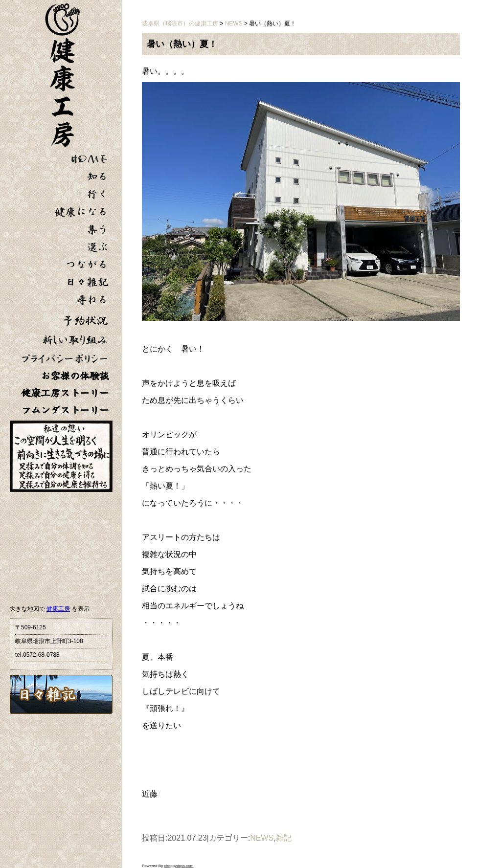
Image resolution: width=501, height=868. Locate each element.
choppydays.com (179, 866)
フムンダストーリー (65, 410)
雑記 (284, 838)
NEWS (262, 838)
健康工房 (58, 609)
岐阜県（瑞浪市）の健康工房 (180, 23)
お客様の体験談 (75, 376)
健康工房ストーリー (65, 393)
